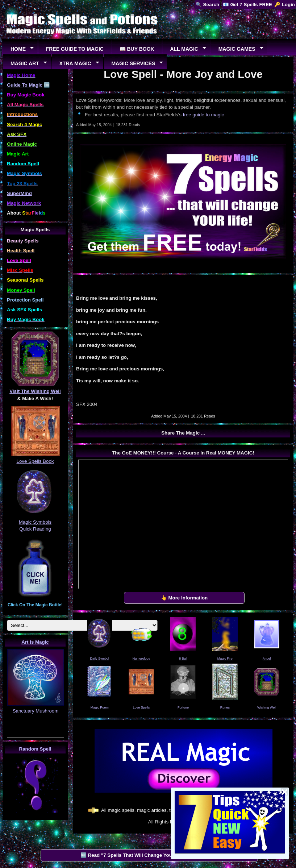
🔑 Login (285, 5)
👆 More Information (184, 598)
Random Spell (35, 749)
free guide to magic (203, 115)
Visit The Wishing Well (35, 391)
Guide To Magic (25, 85)
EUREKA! (36, 733)
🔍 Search (207, 5)
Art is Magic (35, 642)
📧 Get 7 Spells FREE (247, 5)
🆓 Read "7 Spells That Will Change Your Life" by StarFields (149, 855)
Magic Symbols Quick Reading (35, 522)
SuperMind (19, 193)
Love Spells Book (35, 461)
